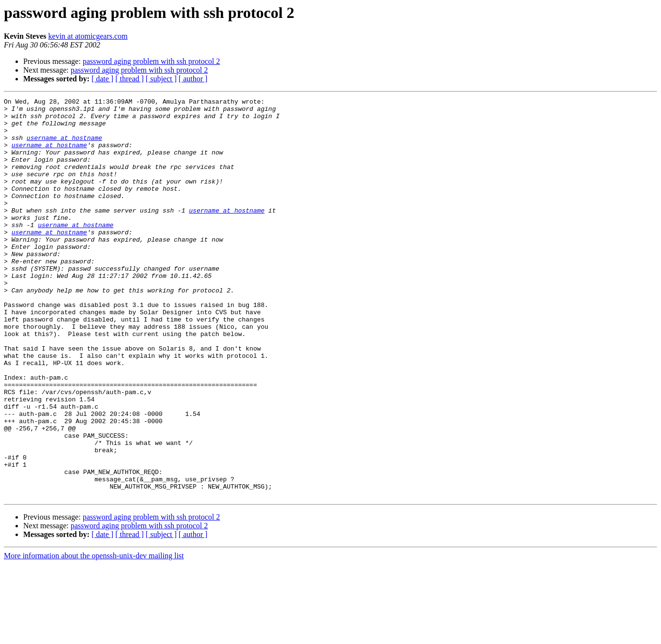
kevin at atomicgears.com (88, 36)
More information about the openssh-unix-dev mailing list (94, 636)
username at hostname (64, 146)
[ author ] (193, 79)
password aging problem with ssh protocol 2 (152, 61)
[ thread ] (130, 79)
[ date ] (102, 79)
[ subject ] (161, 79)
